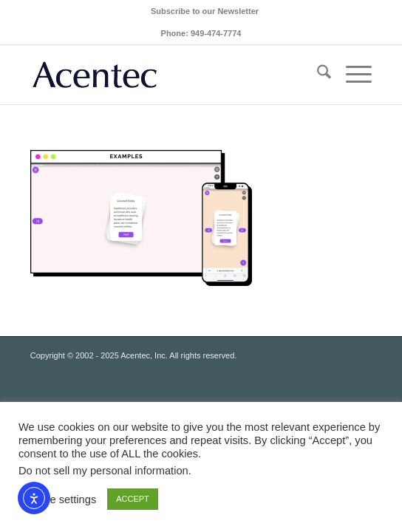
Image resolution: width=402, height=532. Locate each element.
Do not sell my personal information (103, 471)
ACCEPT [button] (133, 499)
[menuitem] (205, 11)
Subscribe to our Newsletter (205, 11)
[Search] (317, 75)
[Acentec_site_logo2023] (167, 75)
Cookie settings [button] (59, 499)
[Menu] (351, 75)
